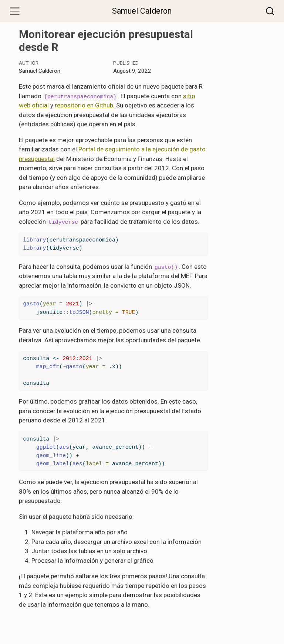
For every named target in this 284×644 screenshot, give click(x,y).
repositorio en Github (84, 105)
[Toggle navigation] (15, 11)
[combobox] (270, 11)
